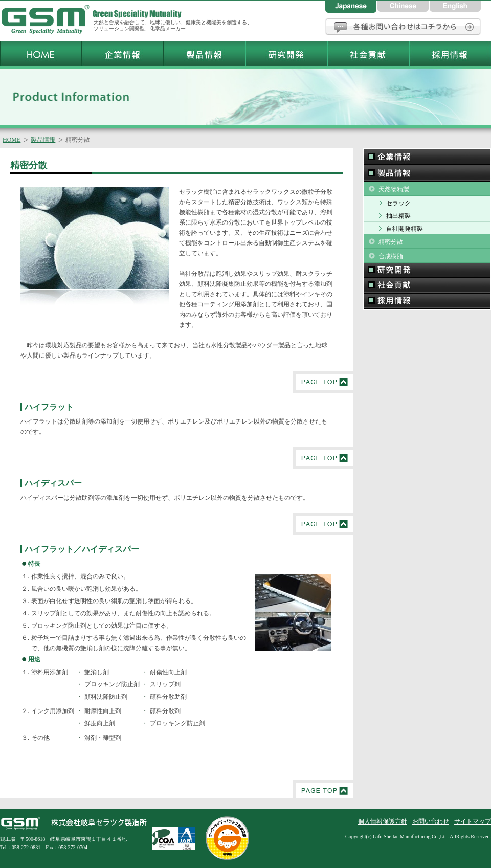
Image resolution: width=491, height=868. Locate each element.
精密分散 (391, 242)
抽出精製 (398, 216)
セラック (398, 203)
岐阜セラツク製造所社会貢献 (368, 54)
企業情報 (427, 157)
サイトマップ (473, 821)
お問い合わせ (403, 27)
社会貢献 (427, 286)
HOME (12, 140)
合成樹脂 (391, 256)
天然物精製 (394, 189)
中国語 (404, 6)
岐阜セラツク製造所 (46, 20)
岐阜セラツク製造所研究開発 (286, 54)
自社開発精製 (405, 229)
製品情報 (43, 140)
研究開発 (427, 271)
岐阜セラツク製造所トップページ (41, 54)
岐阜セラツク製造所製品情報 (204, 54)
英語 (455, 6)
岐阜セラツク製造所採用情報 (450, 54)
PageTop (323, 382)
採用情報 (427, 302)
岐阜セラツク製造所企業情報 (122, 54)
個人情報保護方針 (383, 821)
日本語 (351, 6)
